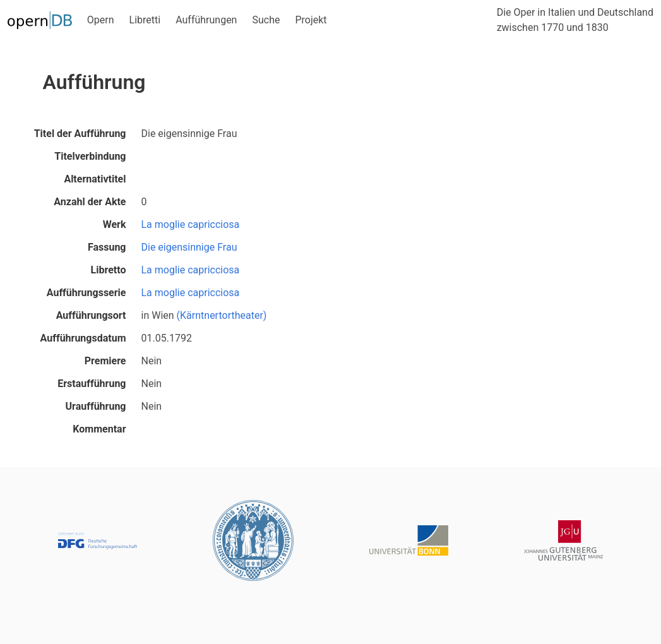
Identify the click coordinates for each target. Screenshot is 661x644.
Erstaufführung (92, 384)
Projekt (311, 20)
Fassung (107, 247)
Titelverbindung (90, 156)
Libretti (145, 20)
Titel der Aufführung (80, 134)
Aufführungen (206, 20)
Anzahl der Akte (90, 202)
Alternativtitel (95, 179)
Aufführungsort (91, 315)
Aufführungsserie (86, 293)
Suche (266, 20)
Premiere (105, 361)
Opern (101, 20)
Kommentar (99, 429)
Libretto (109, 270)
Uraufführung (96, 406)
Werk (115, 224)
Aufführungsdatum (83, 338)
